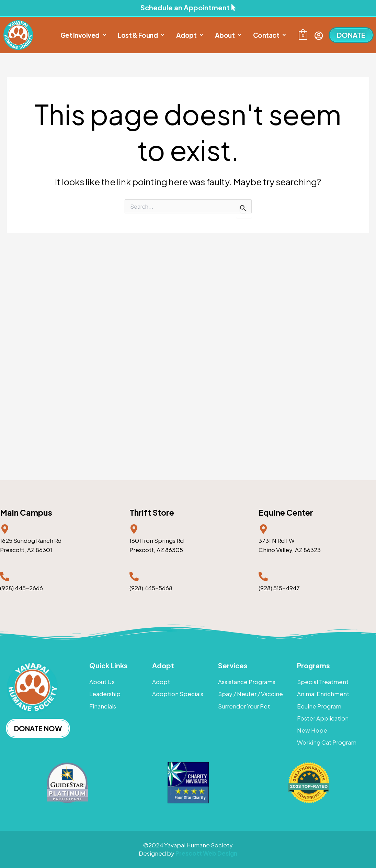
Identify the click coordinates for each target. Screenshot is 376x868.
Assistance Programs (247, 682)
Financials (103, 706)
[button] (83, 35)
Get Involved (83, 35)
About (228, 35)
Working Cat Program (327, 742)
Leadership (105, 694)
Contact (269, 35)
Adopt (190, 35)
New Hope (312, 730)
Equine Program (319, 706)
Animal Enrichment (323, 694)
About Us (102, 682)
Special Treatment (323, 682)
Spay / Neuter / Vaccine (250, 694)
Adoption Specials (178, 694)
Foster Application (323, 718)
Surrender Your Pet (244, 706)
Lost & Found (141, 35)
